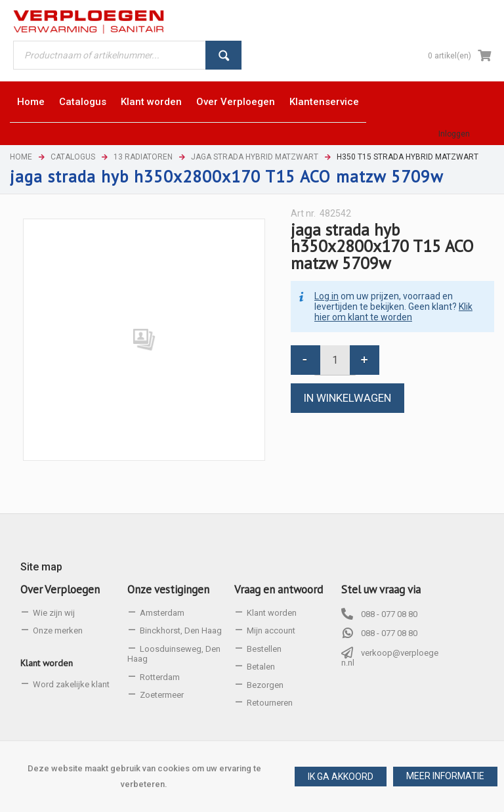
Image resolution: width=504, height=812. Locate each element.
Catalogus (73, 157)
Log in (326, 296)
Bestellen (264, 649)
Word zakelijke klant (71, 684)
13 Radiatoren (143, 157)
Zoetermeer (162, 695)
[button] (445, 777)
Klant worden (47, 663)
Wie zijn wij (54, 613)
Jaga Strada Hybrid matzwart (255, 157)
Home (21, 157)
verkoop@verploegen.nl (390, 658)
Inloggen (454, 134)
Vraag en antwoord (279, 589)
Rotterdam (160, 677)
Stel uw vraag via (381, 589)
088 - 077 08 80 (389, 614)
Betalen (261, 667)
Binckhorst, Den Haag (181, 630)
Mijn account (271, 630)
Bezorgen (265, 685)
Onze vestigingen (168, 589)
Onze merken (58, 630)
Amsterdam (162, 613)
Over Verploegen (60, 589)
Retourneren (270, 703)
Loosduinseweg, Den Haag (174, 654)
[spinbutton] (335, 360)
